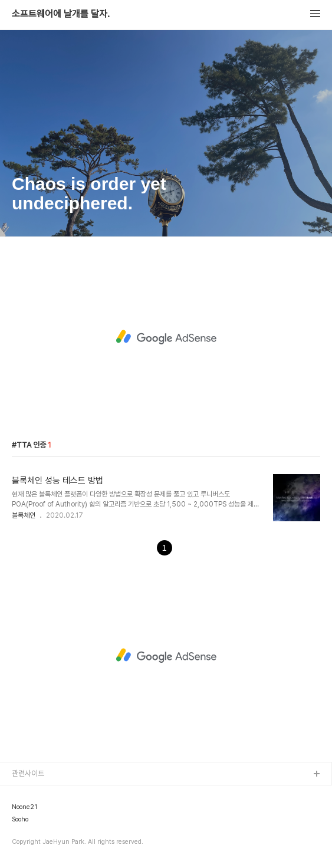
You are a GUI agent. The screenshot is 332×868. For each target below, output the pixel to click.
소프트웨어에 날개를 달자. (61, 14)
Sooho (20, 820)
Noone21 (24, 807)
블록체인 (24, 515)
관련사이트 (28, 773)
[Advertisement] (166, 337)
